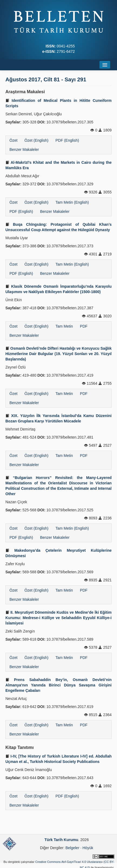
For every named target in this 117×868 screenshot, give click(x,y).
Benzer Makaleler (24, 150)
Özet (14, 140)
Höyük (88, 848)
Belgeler (72, 848)
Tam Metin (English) (72, 202)
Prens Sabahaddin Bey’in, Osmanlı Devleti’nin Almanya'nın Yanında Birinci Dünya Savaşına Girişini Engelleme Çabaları (59, 685)
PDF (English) (67, 140)
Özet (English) (37, 140)
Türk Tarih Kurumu (61, 840)
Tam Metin (64, 326)
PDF (84, 326)
